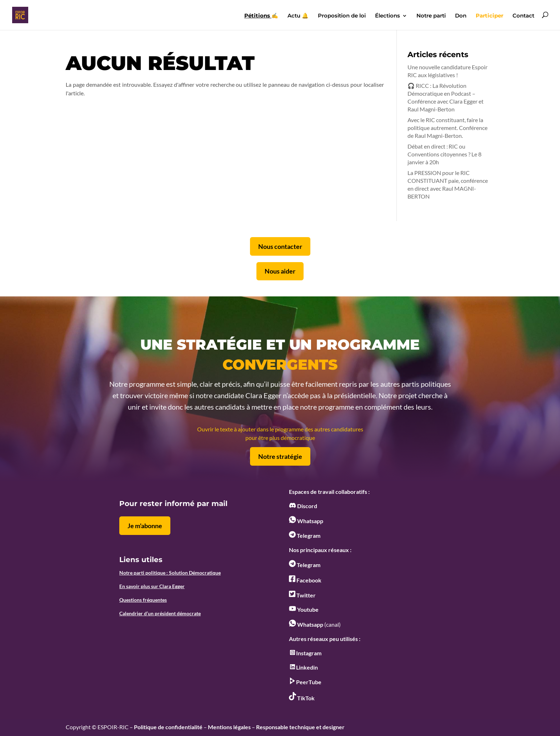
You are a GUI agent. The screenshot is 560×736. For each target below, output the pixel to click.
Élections (387, 16)
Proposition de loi (342, 16)
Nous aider (280, 271)
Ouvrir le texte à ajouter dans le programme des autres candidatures (280, 429)
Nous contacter (280, 246)
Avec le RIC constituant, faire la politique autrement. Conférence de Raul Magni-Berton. (447, 128)
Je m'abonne (145, 526)
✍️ (261, 16)
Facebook (305, 580)
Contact (523, 16)
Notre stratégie (280, 456)
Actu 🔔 (298, 16)
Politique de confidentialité (168, 727)
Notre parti (431, 16)
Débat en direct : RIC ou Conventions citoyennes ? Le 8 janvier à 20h (444, 154)
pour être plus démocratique (280, 438)
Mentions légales (229, 727)
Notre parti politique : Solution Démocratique (170, 573)
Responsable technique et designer (300, 727)
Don (461, 16)
